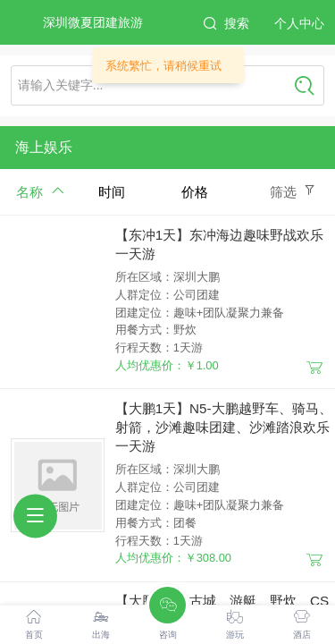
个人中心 (299, 23)
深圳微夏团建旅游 (93, 22)
